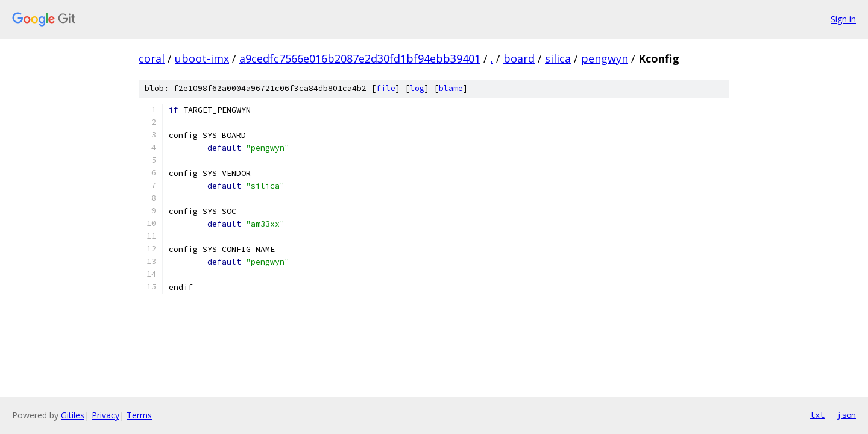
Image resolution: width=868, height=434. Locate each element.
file (386, 88)
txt (817, 415)
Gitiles (73, 415)
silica (558, 58)
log (417, 88)
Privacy (105, 415)
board (519, 58)
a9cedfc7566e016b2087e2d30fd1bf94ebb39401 (360, 58)
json (846, 415)
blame (451, 88)
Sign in (843, 19)
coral (152, 58)
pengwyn (605, 58)
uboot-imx (202, 58)
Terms (139, 415)
